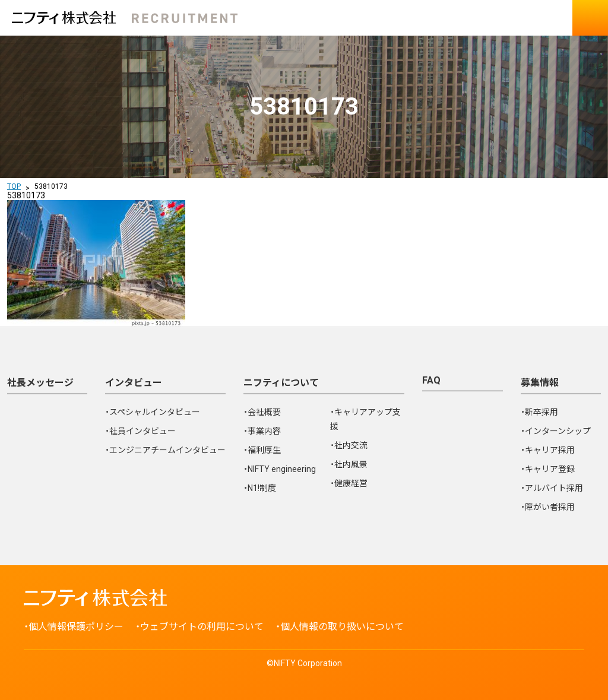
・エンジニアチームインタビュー (165, 450)
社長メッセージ (40, 383)
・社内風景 (349, 464)
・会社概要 (262, 412)
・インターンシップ (556, 431)
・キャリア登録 (548, 469)
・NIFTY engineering (280, 469)
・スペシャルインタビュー (153, 412)
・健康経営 (349, 483)
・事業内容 (262, 431)
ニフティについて (281, 383)
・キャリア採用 (548, 450)
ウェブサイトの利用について (202, 627)
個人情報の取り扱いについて (342, 627)
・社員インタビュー (140, 431)
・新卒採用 (539, 412)
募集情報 (540, 383)
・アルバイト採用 (552, 488)
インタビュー (134, 383)
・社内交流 (349, 445)
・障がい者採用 (548, 507)
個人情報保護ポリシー (76, 627)
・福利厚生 (262, 450)
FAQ (431, 380)
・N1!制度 (260, 488)
